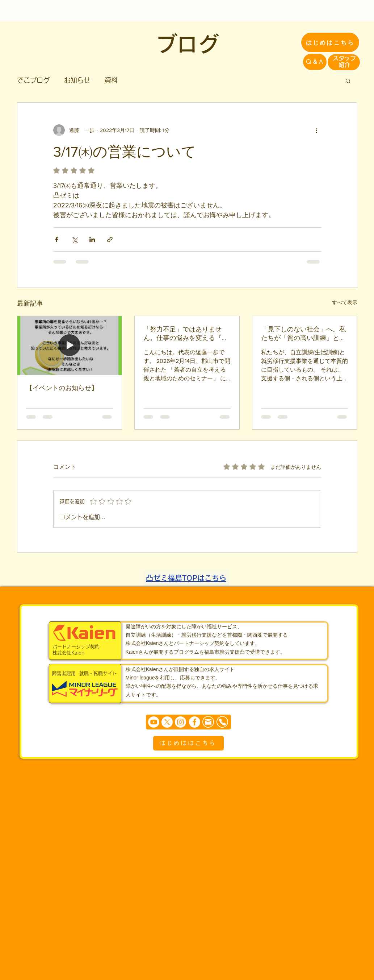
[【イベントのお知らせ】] (70, 346)
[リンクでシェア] (110, 239)
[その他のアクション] (317, 130)
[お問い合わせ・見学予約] (312, 11)
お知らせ (77, 80)
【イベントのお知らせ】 (62, 388)
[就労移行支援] (100, 11)
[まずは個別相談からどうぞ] (188, 722)
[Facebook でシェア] (57, 239)
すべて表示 (345, 302)
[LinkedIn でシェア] (92, 239)
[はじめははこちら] (188, 743)
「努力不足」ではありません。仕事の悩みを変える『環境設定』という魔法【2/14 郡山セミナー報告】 (186, 334)
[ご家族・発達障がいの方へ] (164, 11)
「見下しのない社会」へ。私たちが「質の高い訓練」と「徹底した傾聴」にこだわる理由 (303, 334)
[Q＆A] (315, 62)
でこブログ (33, 80)
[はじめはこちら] (330, 42)
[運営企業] (220, 11)
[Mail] (208, 722)
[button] (348, 80)
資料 (111, 80)
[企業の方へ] (255, 11)
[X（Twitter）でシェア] (74, 239)
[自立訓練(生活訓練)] (44, 11)
